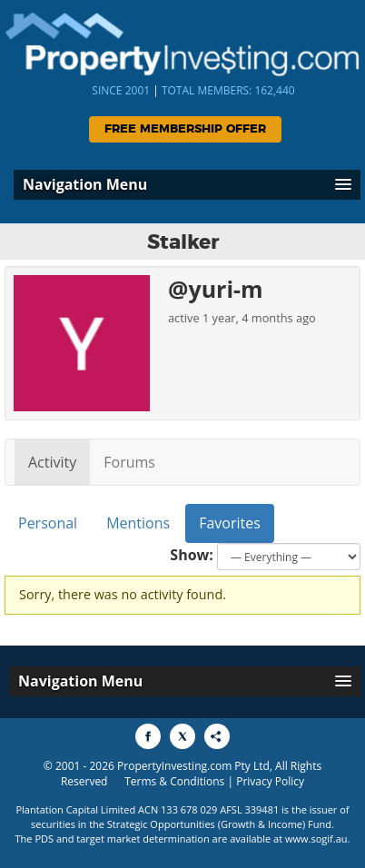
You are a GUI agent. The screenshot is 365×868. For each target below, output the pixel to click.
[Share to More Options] (217, 736)
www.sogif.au (316, 838)
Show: (192, 555)
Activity (52, 462)
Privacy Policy (270, 781)
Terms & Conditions (174, 781)
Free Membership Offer (185, 129)
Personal (48, 523)
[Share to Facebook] (148, 736)
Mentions (138, 523)
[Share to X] (182, 736)
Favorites (230, 523)
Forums (129, 462)
